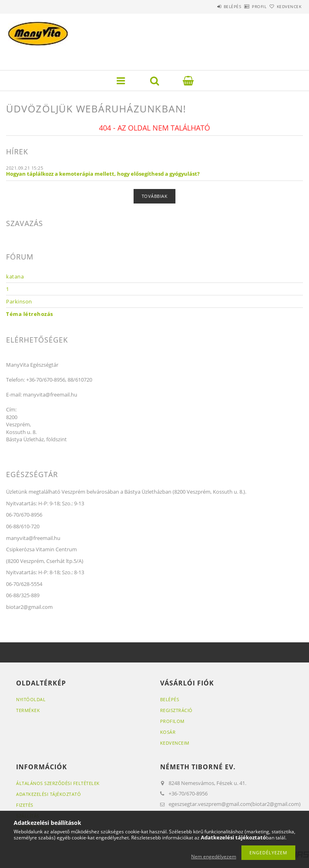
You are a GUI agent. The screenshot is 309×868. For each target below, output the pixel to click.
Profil (246, 6)
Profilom (172, 721)
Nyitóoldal (31, 699)
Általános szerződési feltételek (58, 783)
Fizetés (25, 805)
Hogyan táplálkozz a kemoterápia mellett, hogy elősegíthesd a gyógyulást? (103, 174)
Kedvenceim (175, 743)
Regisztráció (176, 710)
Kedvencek (285, 6)
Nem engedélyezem (214, 857)
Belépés (210, 6)
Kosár (168, 732)
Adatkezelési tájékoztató (48, 794)
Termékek (28, 710)
